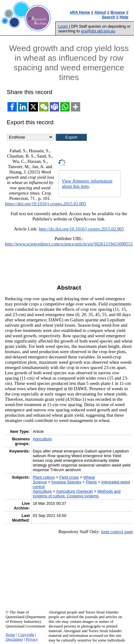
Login (63, 26)
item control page (117, 532)
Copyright (26, 635)
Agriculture (42, 439)
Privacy (32, 639)
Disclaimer (14, 639)
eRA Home (80, 12)
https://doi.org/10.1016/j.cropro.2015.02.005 (46, 204)
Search (108, 17)
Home (10, 635)
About (100, 12)
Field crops (69, 477)
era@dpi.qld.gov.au (98, 31)
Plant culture (44, 477)
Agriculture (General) (74, 491)
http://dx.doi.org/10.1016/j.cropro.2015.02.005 (81, 229)
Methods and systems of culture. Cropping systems (76, 494)
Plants (91, 482)
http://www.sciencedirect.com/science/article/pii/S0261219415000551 (69, 244)
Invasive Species (66, 482)
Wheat (89, 477)
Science (40, 482)
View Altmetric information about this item (87, 184)
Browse (118, 12)
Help (124, 17)
